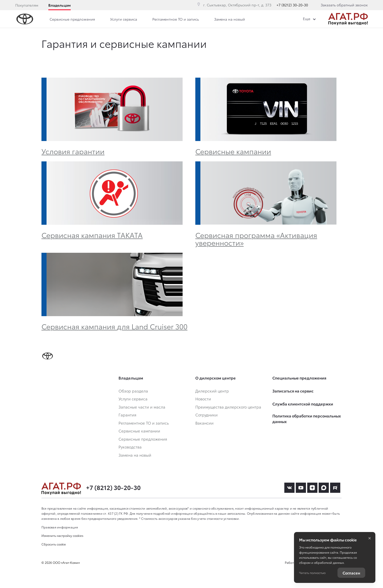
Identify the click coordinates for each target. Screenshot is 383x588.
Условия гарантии (73, 151)
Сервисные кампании (233, 151)
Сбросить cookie (54, 544)
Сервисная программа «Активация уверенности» (256, 239)
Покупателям (27, 5)
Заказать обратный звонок (344, 5)
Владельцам (60, 5)
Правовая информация (60, 527)
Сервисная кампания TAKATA (92, 235)
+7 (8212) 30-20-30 (292, 5)
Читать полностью (312, 573)
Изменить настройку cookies (62, 535)
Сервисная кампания (114, 326)
